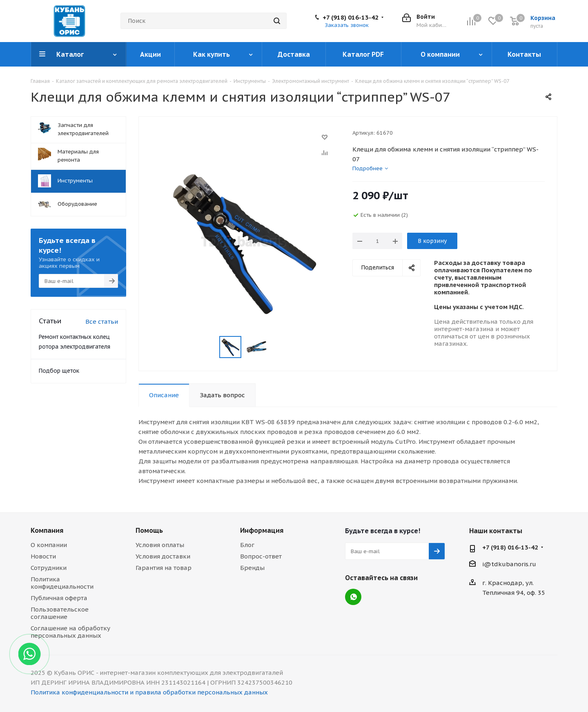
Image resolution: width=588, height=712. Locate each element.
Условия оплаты (160, 545)
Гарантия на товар (164, 568)
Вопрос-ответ (261, 556)
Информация (262, 530)
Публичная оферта (59, 598)
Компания (47, 530)
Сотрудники (49, 568)
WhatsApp (353, 597)
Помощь (149, 530)
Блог (247, 545)
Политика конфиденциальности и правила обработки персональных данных (149, 692)
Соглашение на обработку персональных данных (70, 632)
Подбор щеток (59, 371)
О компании (49, 545)
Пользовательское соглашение (60, 613)
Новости (43, 556)
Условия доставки (163, 556)
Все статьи (102, 322)
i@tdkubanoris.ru (509, 564)
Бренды (252, 568)
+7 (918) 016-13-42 (351, 18)
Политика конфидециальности (62, 583)
